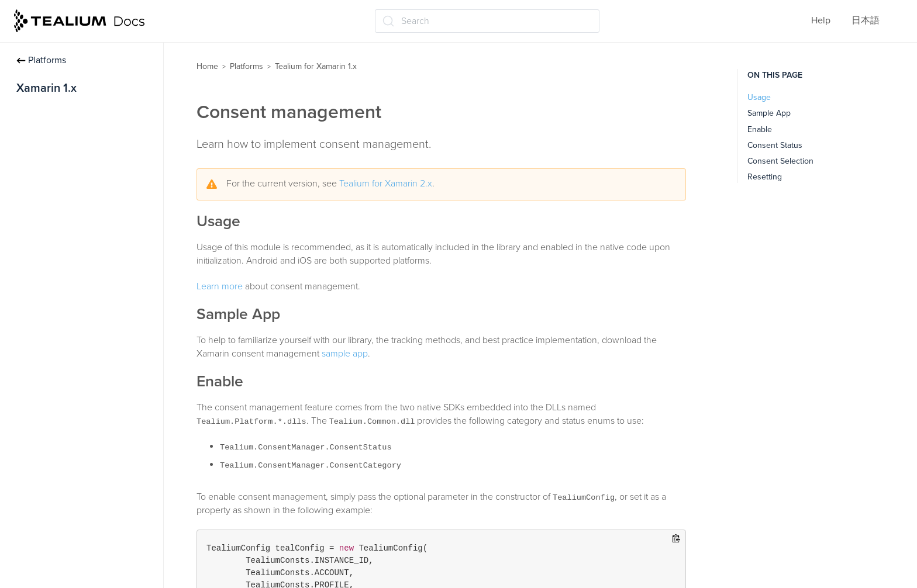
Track (27, 136)
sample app (345, 354)
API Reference (46, 205)
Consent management (62, 182)
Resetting (765, 177)
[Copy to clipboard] (676, 539)
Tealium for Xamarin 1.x (316, 66)
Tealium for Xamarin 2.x (386, 184)
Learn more (220, 286)
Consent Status (775, 145)
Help (821, 20)
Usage (759, 97)
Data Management (54, 159)
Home (207, 66)
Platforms (41, 60)
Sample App (769, 113)
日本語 (866, 20)
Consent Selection (780, 161)
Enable (760, 129)
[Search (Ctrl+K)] (487, 21)
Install (28, 113)
